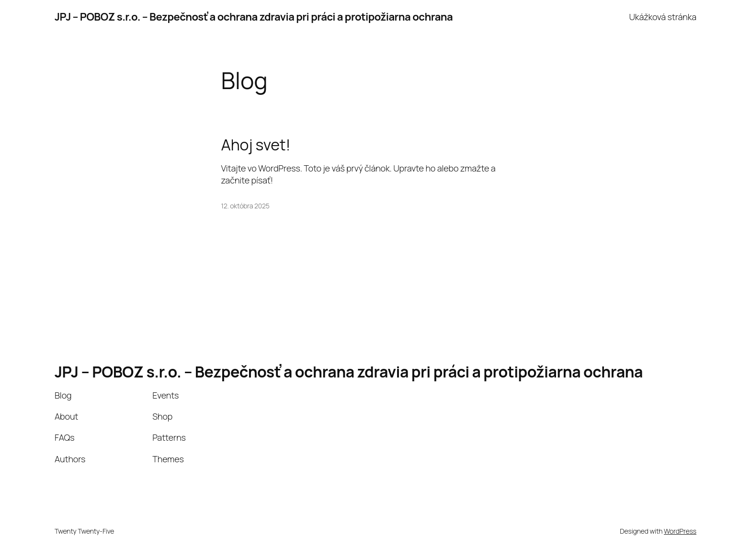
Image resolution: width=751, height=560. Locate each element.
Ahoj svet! (256, 145)
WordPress (680, 531)
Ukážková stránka (663, 17)
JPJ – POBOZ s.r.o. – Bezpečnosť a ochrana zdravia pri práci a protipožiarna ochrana (254, 17)
